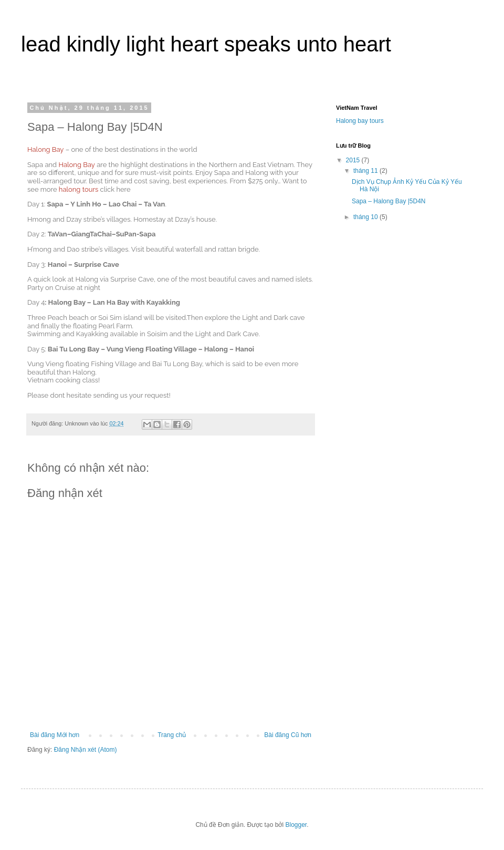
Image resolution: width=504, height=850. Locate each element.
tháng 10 (366, 217)
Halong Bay (45, 149)
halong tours (78, 189)
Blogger (296, 825)
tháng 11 (366, 171)
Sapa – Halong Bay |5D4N (389, 201)
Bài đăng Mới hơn (55, 735)
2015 (354, 160)
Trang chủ (172, 735)
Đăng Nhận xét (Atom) (86, 750)
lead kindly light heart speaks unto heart (206, 44)
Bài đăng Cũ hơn (288, 735)
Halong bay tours (360, 121)
